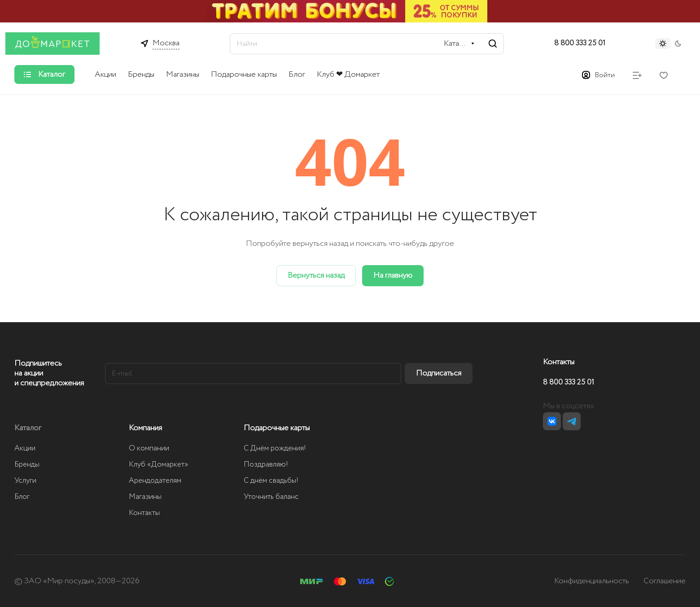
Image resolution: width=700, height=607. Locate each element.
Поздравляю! (266, 465)
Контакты (144, 513)
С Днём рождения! (275, 448)
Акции (25, 448)
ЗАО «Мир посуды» (59, 581)
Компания (145, 428)
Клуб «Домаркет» (159, 465)
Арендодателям (155, 481)
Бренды (27, 465)
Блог (22, 497)
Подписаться (439, 373)
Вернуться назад (316, 275)
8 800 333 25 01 (580, 44)
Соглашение (665, 581)
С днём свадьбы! (271, 481)
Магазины (145, 497)
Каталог (28, 428)
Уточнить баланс (271, 497)
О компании (149, 448)
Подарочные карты (277, 428)
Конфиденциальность (592, 581)
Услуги (25, 481)
